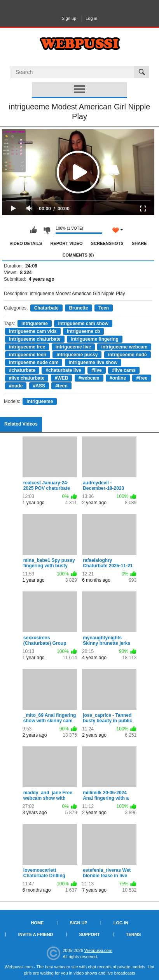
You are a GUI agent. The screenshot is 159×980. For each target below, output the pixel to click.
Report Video (66, 243)
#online (118, 378)
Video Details (26, 243)
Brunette (78, 308)
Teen (104, 308)
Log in (91, 18)
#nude (16, 386)
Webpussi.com (98, 950)
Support (89, 934)
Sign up (69, 18)
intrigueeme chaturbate (35, 339)
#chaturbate (22, 370)
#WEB (62, 378)
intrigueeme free (27, 347)
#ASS (39, 386)
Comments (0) (78, 255)
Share (139, 243)
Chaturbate (46, 308)
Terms (134, 934)
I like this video (33, 230)
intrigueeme (35, 324)
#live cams (124, 370)
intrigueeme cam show (83, 324)
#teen (61, 386)
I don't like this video (47, 230)
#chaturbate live (63, 370)
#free (142, 378)
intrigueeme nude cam (34, 362)
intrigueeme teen (28, 355)
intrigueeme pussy (77, 355)
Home (37, 923)
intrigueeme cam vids (33, 331)
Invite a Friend (36, 934)
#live (97, 370)
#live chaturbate (27, 378)
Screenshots (107, 243)
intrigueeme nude (128, 355)
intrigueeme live (73, 347)
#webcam (89, 378)
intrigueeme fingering (95, 339)
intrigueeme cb (83, 331)
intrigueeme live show (93, 362)
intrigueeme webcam (124, 347)
